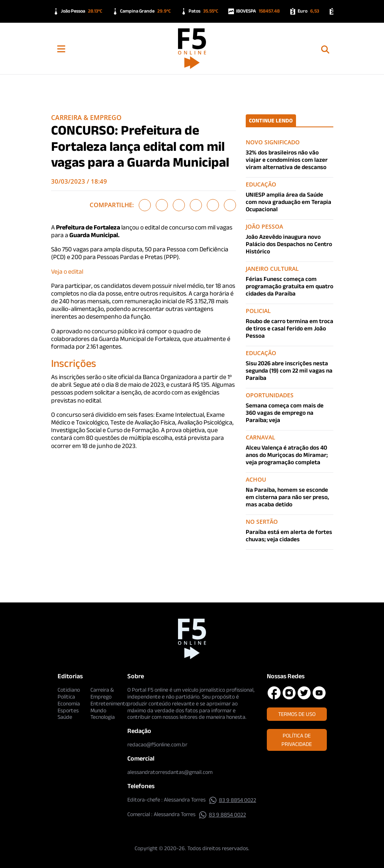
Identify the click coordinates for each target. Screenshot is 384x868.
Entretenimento (109, 703)
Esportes (68, 710)
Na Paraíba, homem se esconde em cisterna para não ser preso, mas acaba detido (287, 497)
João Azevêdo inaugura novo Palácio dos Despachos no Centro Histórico (289, 244)
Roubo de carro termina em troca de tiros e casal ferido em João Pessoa (290, 328)
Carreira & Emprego (86, 118)
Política (66, 697)
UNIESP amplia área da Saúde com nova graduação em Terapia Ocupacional (289, 202)
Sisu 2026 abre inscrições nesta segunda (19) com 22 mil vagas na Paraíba (289, 370)
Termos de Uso (297, 714)
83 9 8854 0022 (233, 800)
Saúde (65, 717)
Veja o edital (67, 271)
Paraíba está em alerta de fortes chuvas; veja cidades (289, 535)
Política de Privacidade (297, 740)
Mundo (98, 710)
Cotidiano (69, 690)
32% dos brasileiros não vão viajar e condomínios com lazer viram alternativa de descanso (287, 160)
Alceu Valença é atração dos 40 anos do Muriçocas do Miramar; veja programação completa (287, 455)
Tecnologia (103, 717)
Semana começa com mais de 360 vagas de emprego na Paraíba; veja (285, 413)
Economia (69, 703)
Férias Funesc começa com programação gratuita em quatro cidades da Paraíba (290, 286)
